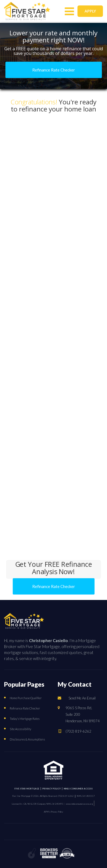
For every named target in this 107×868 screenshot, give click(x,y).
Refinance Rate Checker (25, 708)
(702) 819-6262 (78, 731)
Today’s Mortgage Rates (25, 719)
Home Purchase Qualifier (26, 698)
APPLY (90, 11)
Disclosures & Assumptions (27, 739)
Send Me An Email (82, 698)
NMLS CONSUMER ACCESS (78, 789)
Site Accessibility (20, 729)
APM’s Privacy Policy (53, 812)
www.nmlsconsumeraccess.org (79, 804)
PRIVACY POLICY (51, 789)
